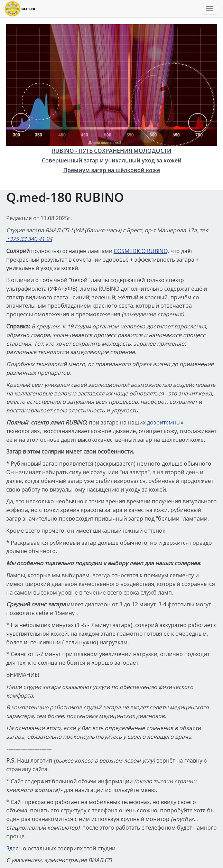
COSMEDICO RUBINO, (141, 251)
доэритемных (165, 422)
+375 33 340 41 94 (29, 239)
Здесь (14, 848)
